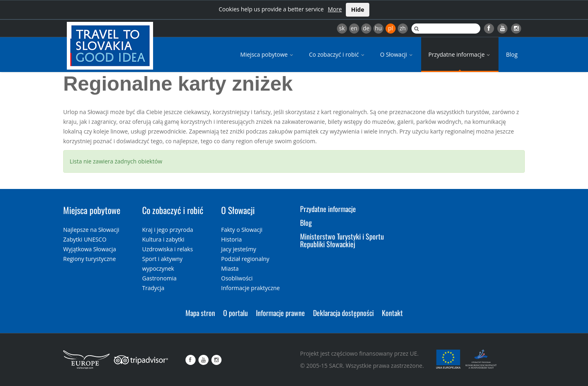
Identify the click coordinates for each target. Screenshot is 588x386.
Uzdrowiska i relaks (167, 249)
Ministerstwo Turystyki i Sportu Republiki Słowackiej (342, 241)
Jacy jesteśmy (239, 249)
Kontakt (392, 313)
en (354, 28)
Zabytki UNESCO (85, 239)
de (366, 28)
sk (342, 28)
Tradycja (153, 288)
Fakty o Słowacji (242, 230)
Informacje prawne (280, 313)
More (335, 9)
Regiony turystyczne (89, 259)
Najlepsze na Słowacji (91, 230)
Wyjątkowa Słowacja (90, 249)
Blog (512, 54)
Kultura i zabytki (163, 239)
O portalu (235, 313)
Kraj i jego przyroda (168, 230)
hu (378, 28)
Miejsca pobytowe (267, 54)
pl (390, 28)
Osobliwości (237, 278)
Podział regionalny (245, 259)
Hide (358, 10)
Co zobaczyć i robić (337, 54)
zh (403, 28)
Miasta (230, 268)
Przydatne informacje (460, 54)
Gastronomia (159, 278)
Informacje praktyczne (250, 288)
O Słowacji (397, 54)
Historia (231, 239)
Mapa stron (200, 313)
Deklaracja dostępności (343, 313)
